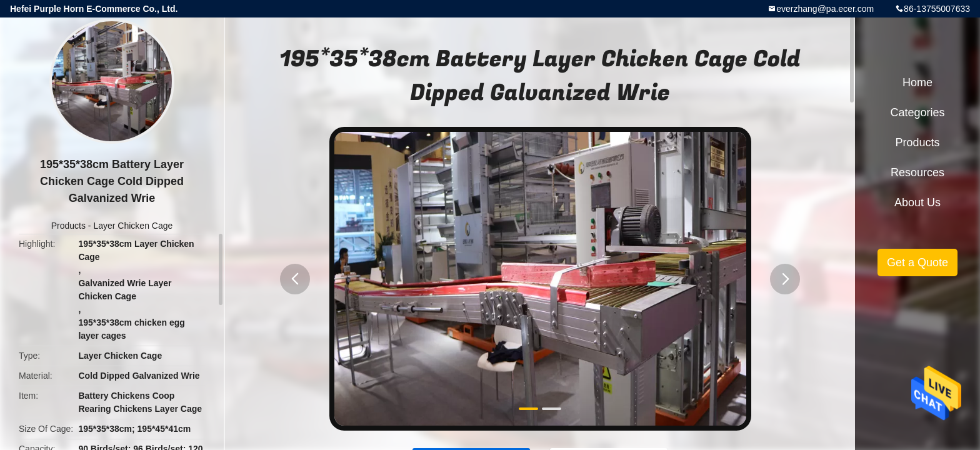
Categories (917, 112)
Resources (917, 172)
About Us (917, 202)
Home (917, 82)
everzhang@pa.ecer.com (825, 9)
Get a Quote (917, 262)
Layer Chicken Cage (133, 226)
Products (68, 226)
